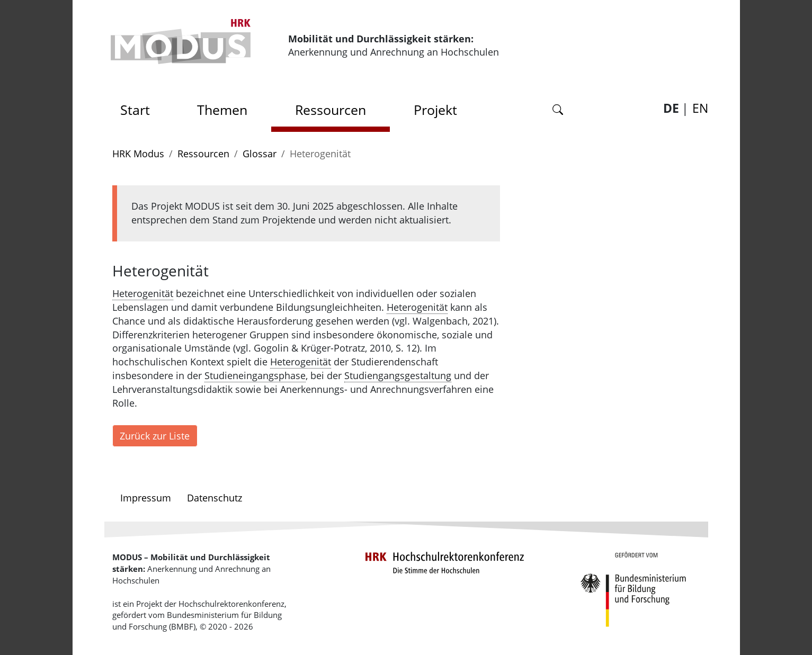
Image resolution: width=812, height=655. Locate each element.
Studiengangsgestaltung (398, 375)
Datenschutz (215, 498)
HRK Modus (138, 154)
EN (700, 108)
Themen (222, 110)
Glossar (260, 154)
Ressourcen (331, 110)
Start (139, 107)
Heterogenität (143, 293)
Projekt (435, 110)
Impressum (146, 498)
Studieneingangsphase (255, 375)
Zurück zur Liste (155, 436)
